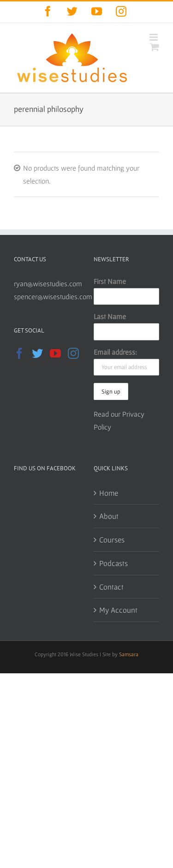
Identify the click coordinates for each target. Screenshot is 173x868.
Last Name (110, 316)
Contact (111, 587)
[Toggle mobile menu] (154, 37)
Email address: (115, 352)
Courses (112, 539)
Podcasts (113, 563)
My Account (118, 610)
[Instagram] (73, 353)
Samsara (129, 654)
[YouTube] (55, 353)
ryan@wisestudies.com (48, 283)
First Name (110, 281)
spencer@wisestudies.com (53, 296)
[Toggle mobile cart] (155, 47)
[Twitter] (37, 353)
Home (109, 493)
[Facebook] (19, 353)
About (109, 516)
